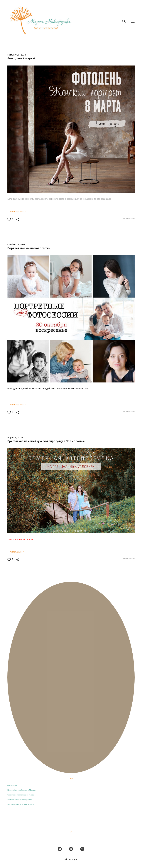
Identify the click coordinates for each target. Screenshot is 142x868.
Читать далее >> (18, 211)
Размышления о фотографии (20, 800)
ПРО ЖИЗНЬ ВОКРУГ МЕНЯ (21, 804)
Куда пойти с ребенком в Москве (22, 790)
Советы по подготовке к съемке (21, 795)
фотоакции (129, 218)
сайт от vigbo (71, 859)
